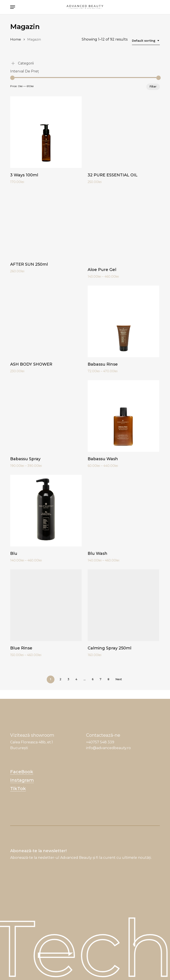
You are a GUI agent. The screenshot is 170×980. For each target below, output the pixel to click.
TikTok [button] (18, 789)
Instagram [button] (22, 780)
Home (16, 39)
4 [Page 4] (76, 679)
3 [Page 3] (68, 679)
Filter (153, 87)
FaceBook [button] (22, 772)
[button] (13, 7)
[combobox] (146, 41)
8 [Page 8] (108, 679)
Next (119, 679)
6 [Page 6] (93, 679)
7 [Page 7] (100, 679)
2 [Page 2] (60, 679)
